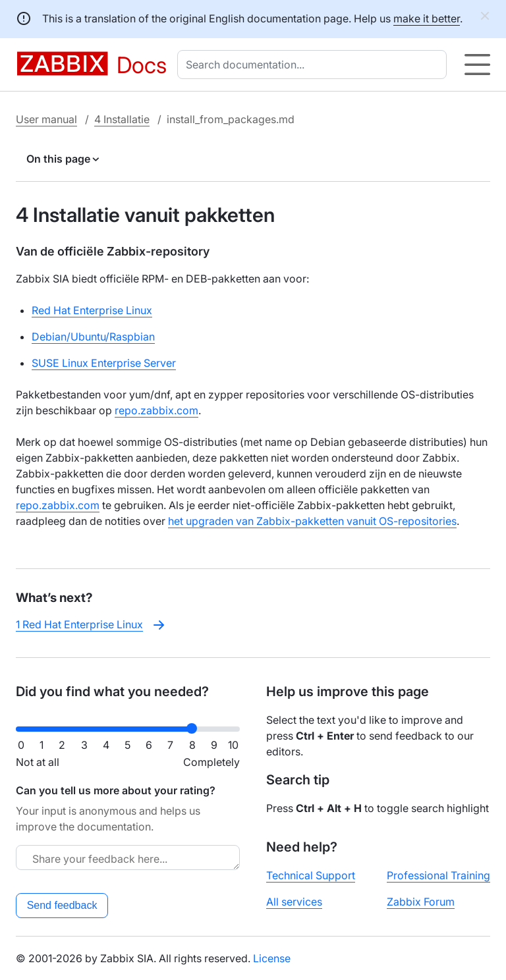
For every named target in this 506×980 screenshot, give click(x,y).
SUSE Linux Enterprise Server (104, 363)
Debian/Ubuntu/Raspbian (93, 337)
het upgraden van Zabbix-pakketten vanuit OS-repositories (312, 521)
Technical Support (311, 875)
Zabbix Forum (421, 902)
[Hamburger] (477, 65)
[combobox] (315, 65)
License (272, 958)
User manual (46, 119)
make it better (427, 18)
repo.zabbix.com (156, 410)
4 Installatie (122, 119)
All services (294, 902)
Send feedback (62, 905)
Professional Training (438, 875)
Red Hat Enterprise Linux (92, 310)
